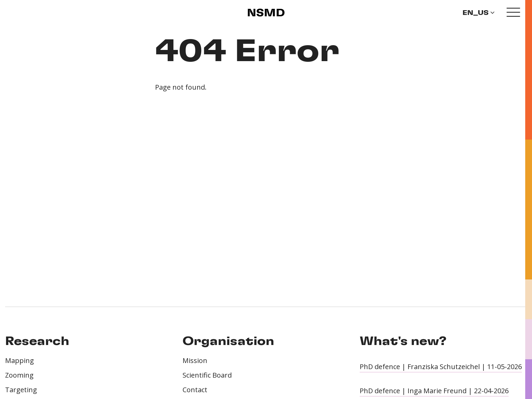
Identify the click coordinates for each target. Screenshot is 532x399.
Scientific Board (207, 375)
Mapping (20, 360)
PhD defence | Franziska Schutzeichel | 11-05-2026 (441, 367)
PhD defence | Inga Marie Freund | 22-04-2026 (434, 391)
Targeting (21, 390)
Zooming (19, 375)
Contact (195, 390)
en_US (479, 13)
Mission (195, 360)
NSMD (266, 13)
